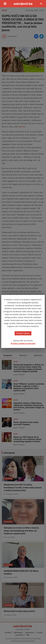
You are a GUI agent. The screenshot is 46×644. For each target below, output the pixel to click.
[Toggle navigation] (5, 4)
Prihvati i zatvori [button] (23, 333)
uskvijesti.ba (23, 4)
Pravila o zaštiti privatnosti (23, 343)
